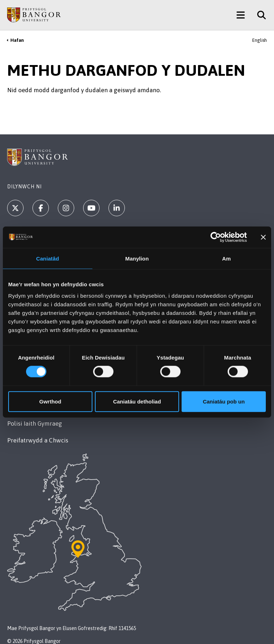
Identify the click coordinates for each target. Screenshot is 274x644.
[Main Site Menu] (241, 15)
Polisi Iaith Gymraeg (35, 423)
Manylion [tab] (137, 259)
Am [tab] (226, 259)
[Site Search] (259, 15)
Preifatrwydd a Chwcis (38, 440)
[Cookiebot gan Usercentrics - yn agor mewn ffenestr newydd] (216, 237)
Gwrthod (50, 401)
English (260, 40)
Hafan (17, 40)
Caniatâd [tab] (47, 259)
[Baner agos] (263, 237)
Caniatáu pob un (224, 401)
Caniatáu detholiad (137, 401)
